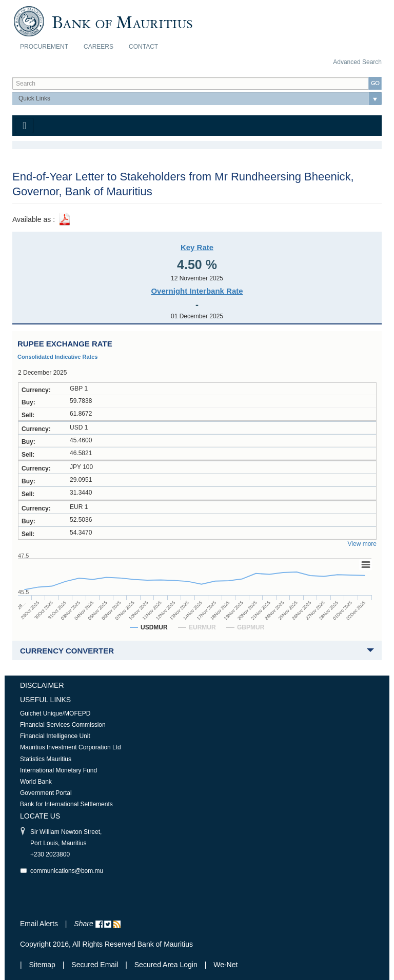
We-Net (225, 965)
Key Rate (197, 247)
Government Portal (46, 793)
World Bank (36, 782)
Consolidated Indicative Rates (57, 357)
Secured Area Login (166, 965)
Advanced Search (357, 62)
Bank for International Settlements (66, 804)
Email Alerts (39, 924)
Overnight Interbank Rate (197, 291)
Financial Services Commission (63, 725)
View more (362, 544)
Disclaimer (42, 685)
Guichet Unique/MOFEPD (55, 713)
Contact (143, 47)
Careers (98, 47)
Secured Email (95, 965)
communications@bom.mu (67, 871)
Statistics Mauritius (46, 759)
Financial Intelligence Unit (55, 736)
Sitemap (43, 965)
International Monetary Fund (58, 770)
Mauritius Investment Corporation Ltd (71, 747)
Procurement (44, 47)
